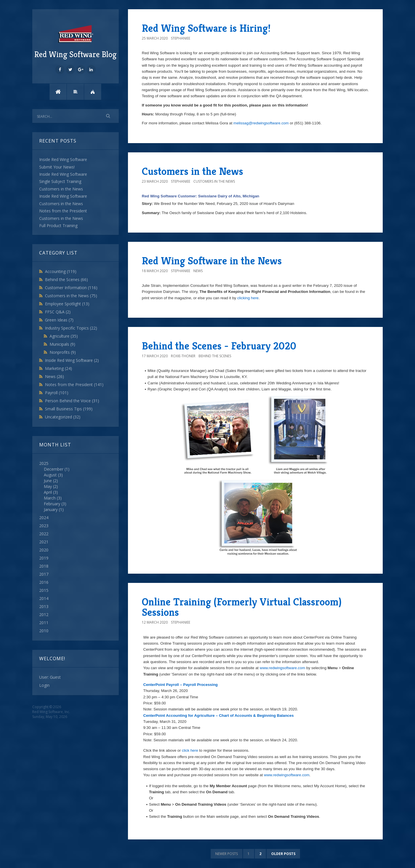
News (54, 376)
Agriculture (64, 336)
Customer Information (71, 288)
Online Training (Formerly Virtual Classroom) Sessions (242, 607)
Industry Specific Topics (71, 328)
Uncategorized (63, 417)
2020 (44, 550)
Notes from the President (74, 385)
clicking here (248, 298)
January (51, 509)
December (54, 469)
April (48, 492)
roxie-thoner (183, 356)
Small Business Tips (69, 409)
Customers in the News (71, 296)
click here (190, 750)
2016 (44, 582)
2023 (44, 526)
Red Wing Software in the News (212, 261)
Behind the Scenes (66, 279)
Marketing (59, 368)
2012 (44, 614)
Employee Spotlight (67, 304)
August (50, 475)
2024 (44, 518)
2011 (44, 623)
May (48, 486)
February (52, 504)
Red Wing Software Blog (76, 41)
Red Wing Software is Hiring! (206, 28)
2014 (44, 598)
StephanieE (181, 38)
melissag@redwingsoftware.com (262, 123)
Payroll (57, 393)
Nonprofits (63, 352)
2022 (44, 534)
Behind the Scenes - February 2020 (219, 346)
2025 (76, 487)
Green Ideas (59, 320)
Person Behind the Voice (72, 401)
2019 (44, 558)
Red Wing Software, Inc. (51, 712)
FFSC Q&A (58, 312)
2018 (44, 566)
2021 (44, 542)
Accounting (61, 271)
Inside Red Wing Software (72, 360)
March (50, 498)
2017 (44, 574)
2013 (44, 606)
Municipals (62, 344)
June (48, 481)
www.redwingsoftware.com (282, 668)
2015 (44, 590)
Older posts (283, 854)
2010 (44, 631)
